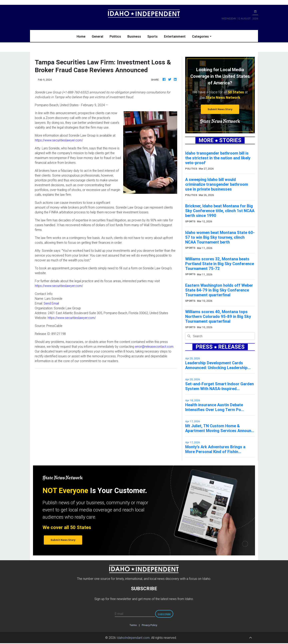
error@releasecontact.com (154, 346)
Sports (152, 36)
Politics (115, 36)
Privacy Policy (149, 625)
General (97, 36)
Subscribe (164, 614)
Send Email (51, 303)
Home (83, 36)
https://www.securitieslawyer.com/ (59, 140)
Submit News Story (220, 109)
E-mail (119, 614)
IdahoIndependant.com (133, 638)
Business (134, 36)
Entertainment (175, 36)
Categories (200, 36)
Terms (133, 625)
